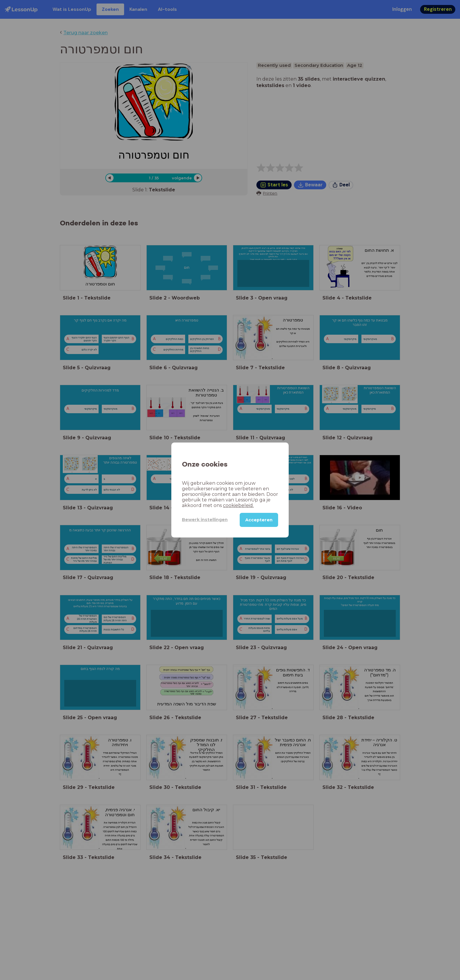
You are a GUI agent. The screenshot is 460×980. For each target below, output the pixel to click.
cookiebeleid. (238, 505)
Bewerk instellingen (205, 520)
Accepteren (259, 520)
